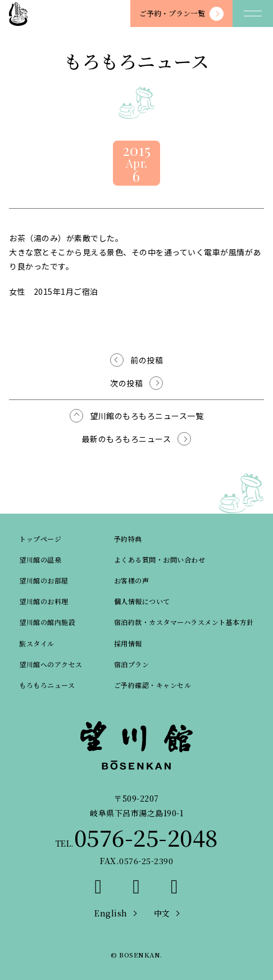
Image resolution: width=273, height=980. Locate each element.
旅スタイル (37, 643)
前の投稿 (147, 360)
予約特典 (128, 539)
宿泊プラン (132, 664)
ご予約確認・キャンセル (153, 685)
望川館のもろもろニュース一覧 (147, 416)
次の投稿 (126, 383)
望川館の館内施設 (47, 622)
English (111, 913)
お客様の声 (132, 580)
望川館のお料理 (44, 601)
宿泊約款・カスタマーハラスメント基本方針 (184, 622)
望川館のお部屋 (44, 580)
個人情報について (142, 601)
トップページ (40, 539)
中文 (162, 913)
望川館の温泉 (40, 559)
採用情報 (128, 643)
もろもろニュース (47, 685)
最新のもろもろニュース (127, 439)
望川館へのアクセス (51, 664)
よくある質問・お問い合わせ (160, 559)
